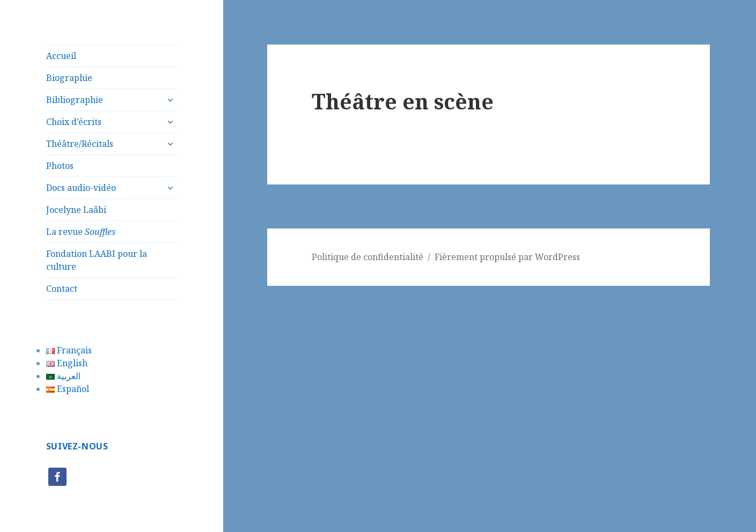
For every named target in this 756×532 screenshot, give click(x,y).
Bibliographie (75, 100)
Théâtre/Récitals (80, 144)
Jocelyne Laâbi (76, 210)
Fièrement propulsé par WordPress (507, 257)
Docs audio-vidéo (81, 188)
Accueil (61, 56)
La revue (81, 232)
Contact (62, 289)
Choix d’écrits (74, 122)
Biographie (69, 78)
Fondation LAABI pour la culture (97, 260)
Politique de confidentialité (368, 257)
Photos (60, 166)
